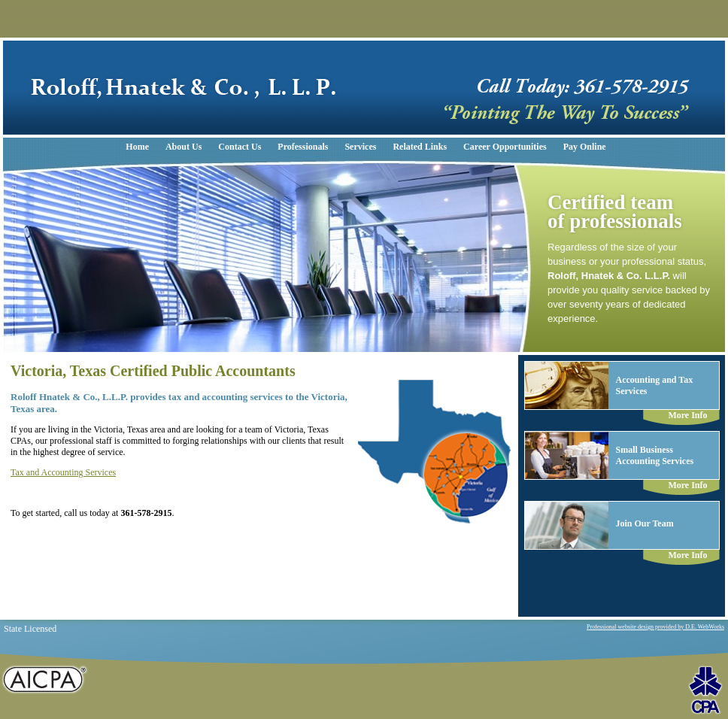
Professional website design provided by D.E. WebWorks (655, 627)
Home (137, 147)
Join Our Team (645, 523)
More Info (687, 415)
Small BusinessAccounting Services (655, 455)
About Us (184, 147)
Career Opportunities (505, 147)
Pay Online (585, 147)
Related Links (420, 147)
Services (360, 147)
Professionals (303, 147)
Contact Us (240, 147)
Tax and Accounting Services (63, 472)
